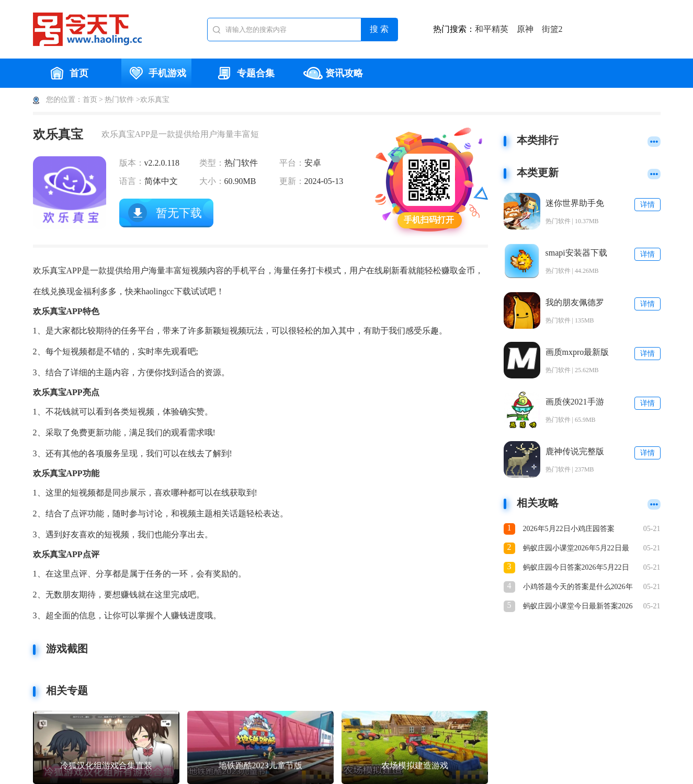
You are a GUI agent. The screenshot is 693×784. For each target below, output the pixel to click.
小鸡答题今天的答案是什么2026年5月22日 (578, 588)
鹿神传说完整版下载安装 (575, 452)
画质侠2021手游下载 (575, 402)
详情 (647, 205)
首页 (68, 73)
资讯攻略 (333, 73)
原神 (525, 29)
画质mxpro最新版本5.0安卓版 (577, 353)
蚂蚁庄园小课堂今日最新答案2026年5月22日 (578, 607)
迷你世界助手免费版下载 (575, 204)
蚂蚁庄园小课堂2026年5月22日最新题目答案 (576, 549)
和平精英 (492, 29)
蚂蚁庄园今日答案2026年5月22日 (576, 567)
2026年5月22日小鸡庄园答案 (569, 529)
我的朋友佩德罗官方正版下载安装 (575, 303)
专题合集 (245, 73)
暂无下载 (179, 213)
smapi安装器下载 (576, 253)
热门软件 (119, 100)
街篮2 (552, 29)
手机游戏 (156, 73)
